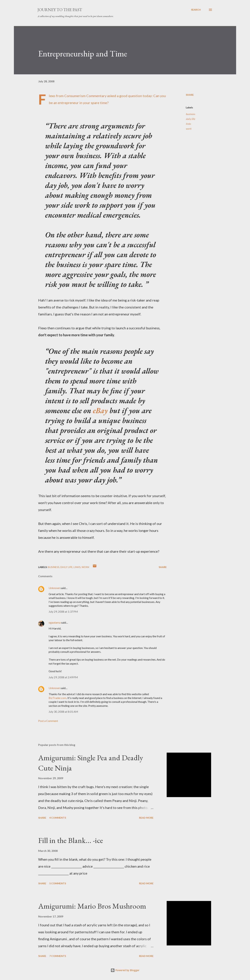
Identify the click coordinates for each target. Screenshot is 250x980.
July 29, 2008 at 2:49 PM (63, 677)
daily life (190, 119)
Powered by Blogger (125, 970)
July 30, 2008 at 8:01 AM (63, 712)
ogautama (55, 622)
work (189, 129)
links (188, 124)
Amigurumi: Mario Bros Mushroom (92, 906)
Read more (146, 818)
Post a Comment (48, 721)
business (190, 114)
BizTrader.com (57, 698)
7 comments (58, 956)
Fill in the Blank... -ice (71, 840)
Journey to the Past (60, 10)
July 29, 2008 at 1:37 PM (63, 612)
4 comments (58, 818)
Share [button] (190, 95)
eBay (100, 410)
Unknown (54, 588)
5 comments (58, 883)
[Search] (196, 10)
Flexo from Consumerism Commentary (78, 96)
